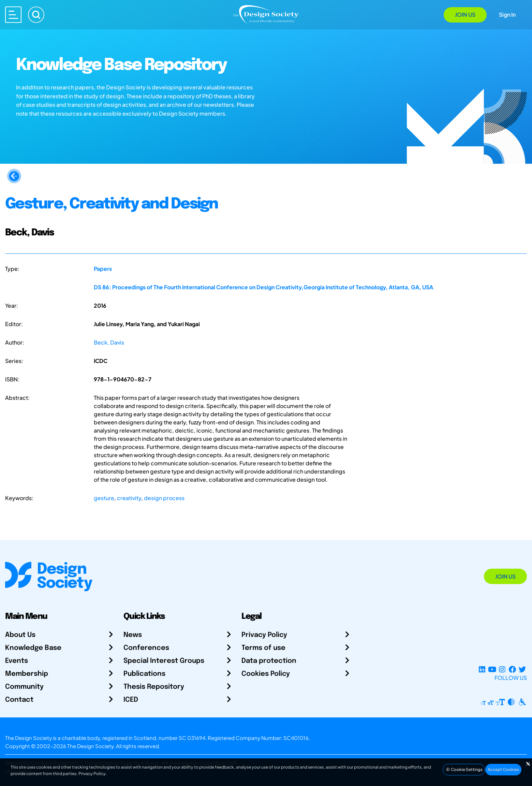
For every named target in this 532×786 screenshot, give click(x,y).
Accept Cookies (503, 769)
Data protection (269, 661)
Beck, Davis (109, 342)
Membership (27, 674)
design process (164, 498)
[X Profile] (522, 669)
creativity (129, 498)
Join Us (465, 14)
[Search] (36, 15)
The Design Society (90, 746)
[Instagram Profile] (502, 669)
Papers (103, 269)
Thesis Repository (154, 687)
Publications (144, 674)
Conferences (146, 648)
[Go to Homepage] (266, 14)
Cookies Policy (266, 674)
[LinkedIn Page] (482, 669)
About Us (20, 635)
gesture (104, 498)
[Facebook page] (512, 669)
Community (24, 687)
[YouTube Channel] (492, 669)
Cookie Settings (464, 769)
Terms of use (263, 648)
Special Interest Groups (164, 661)
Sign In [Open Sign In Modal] (507, 14)
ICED (131, 700)
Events (17, 661)
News (133, 635)
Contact (19, 700)
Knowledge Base (33, 648)
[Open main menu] (13, 15)
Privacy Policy (264, 635)
